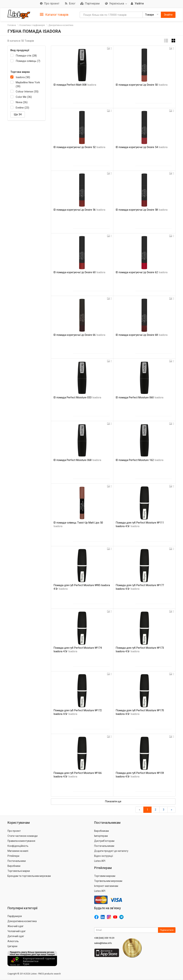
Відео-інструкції (104, 856)
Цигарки (12, 946)
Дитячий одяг (16, 936)
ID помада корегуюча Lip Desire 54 (142, 147)
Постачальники (17, 861)
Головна (12, 25)
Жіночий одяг (16, 926)
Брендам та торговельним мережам (29, 876)
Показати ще (113, 801)
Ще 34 (18, 114)
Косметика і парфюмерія (32, 25)
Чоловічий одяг (17, 931)
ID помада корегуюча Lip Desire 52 (79, 147)
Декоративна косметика (61, 25)
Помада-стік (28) (26, 56)
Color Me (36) (24, 97)
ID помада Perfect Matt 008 (75, 85)
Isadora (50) (23, 77)
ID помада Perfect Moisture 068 (77, 460)
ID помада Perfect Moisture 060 (139, 397)
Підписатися (167, 930)
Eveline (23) (22, 108)
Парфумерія (15, 916)
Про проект (14, 831)
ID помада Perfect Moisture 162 (139, 460)
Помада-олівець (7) (28, 61)
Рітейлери (13, 856)
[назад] (139, 810)
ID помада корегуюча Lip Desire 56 (79, 210)
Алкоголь (13, 941)
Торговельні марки (19, 871)
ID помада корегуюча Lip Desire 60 (79, 272)
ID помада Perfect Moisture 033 (77, 397)
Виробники (14, 866)
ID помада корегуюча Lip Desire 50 (142, 85)
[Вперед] (171, 810)
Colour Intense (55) (27, 92)
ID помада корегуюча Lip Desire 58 (142, 210)
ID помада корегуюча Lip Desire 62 (142, 272)
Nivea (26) (22, 102)
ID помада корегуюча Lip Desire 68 (142, 335)
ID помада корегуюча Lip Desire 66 (79, 335)
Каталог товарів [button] (54, 15)
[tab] (54, 14)
